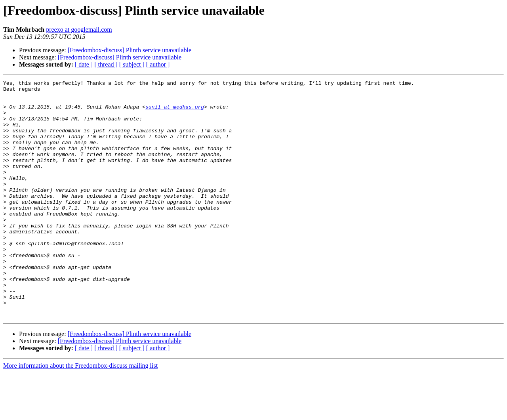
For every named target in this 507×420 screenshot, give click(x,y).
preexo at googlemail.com (79, 30)
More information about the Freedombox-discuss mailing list (80, 413)
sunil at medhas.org (175, 113)
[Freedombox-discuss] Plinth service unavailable (130, 50)
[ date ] (84, 64)
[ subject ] (132, 64)
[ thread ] (106, 64)
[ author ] (158, 64)
